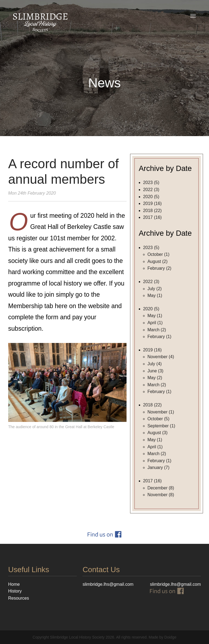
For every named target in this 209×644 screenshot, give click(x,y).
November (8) (161, 495)
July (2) (155, 289)
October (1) (159, 254)
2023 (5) (151, 183)
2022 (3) (151, 190)
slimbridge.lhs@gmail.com (175, 584)
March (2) (157, 330)
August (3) (158, 433)
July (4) (155, 364)
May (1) (155, 295)
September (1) (161, 426)
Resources (19, 598)
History (15, 591)
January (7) (159, 467)
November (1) (161, 412)
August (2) (158, 261)
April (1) (155, 323)
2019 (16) (153, 203)
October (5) (159, 419)
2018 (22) (153, 211)
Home (14, 584)
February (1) (159, 337)
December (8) (161, 488)
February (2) (159, 268)
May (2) (155, 378)
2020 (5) (151, 197)
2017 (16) (153, 217)
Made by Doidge (162, 637)
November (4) (161, 357)
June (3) (156, 371)
